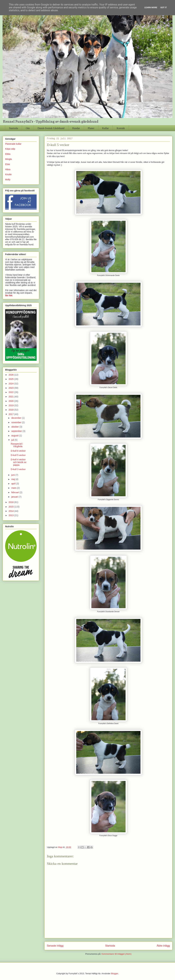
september (17, 431)
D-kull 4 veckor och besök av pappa (19, 462)
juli (13, 440)
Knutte (8, 174)
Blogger (115, 973)
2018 (11, 410)
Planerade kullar (13, 144)
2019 (11, 405)
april (14, 484)
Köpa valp (10, 149)
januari (15, 497)
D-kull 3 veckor (18, 469)
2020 (11, 401)
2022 (11, 392)
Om (28, 128)
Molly (8, 179)
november (17, 422)
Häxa (8, 169)
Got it (164, 7)
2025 (11, 379)
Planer (91, 128)
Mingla (8, 159)
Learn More (151, 7)
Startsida (13, 128)
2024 (11, 384)
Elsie (8, 164)
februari (15, 492)
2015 (11, 507)
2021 (11, 397)
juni (13, 475)
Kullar (106, 128)
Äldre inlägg (163, 946)
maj (13, 479)
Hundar (76, 128)
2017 (11, 414)
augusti (15, 436)
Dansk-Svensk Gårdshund (51, 128)
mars (14, 488)
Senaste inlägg (55, 946)
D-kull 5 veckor (18, 455)
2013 (11, 515)
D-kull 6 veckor (18, 451)
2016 (11, 502)
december (17, 418)
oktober (15, 427)
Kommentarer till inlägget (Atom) (116, 954)
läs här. (9, 295)
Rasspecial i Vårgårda (17, 445)
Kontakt (121, 128)
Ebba (8, 154)
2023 (11, 388)
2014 (11, 511)
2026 (11, 375)
